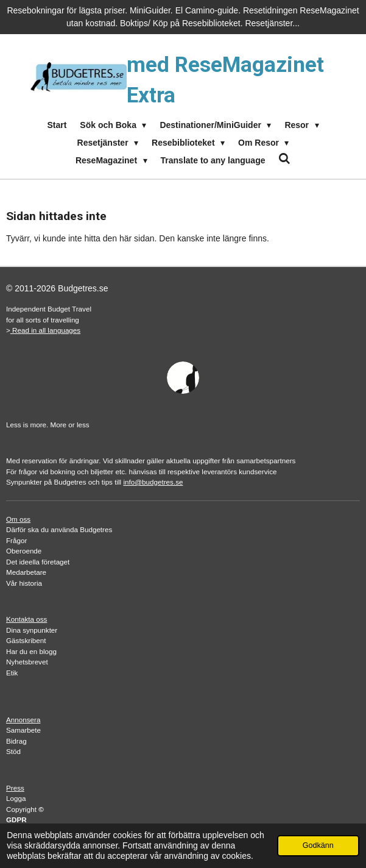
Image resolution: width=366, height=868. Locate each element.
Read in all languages (45, 330)
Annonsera (23, 720)
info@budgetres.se (153, 482)
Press (15, 788)
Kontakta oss (26, 619)
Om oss (18, 519)
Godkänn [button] (318, 845)
